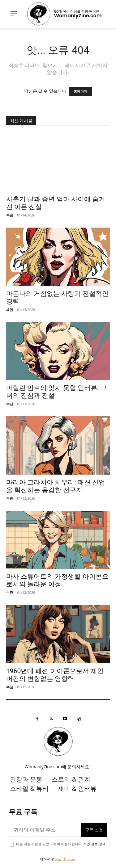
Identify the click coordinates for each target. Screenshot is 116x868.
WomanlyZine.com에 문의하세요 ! (58, 767)
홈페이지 (80, 92)
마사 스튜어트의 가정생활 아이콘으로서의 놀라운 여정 (57, 580)
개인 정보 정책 (94, 844)
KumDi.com (66, 859)
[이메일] (45, 830)
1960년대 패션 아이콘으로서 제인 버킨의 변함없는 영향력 (55, 675)
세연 (10, 310)
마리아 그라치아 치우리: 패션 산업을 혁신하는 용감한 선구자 (56, 486)
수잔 (10, 215)
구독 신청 (94, 830)
